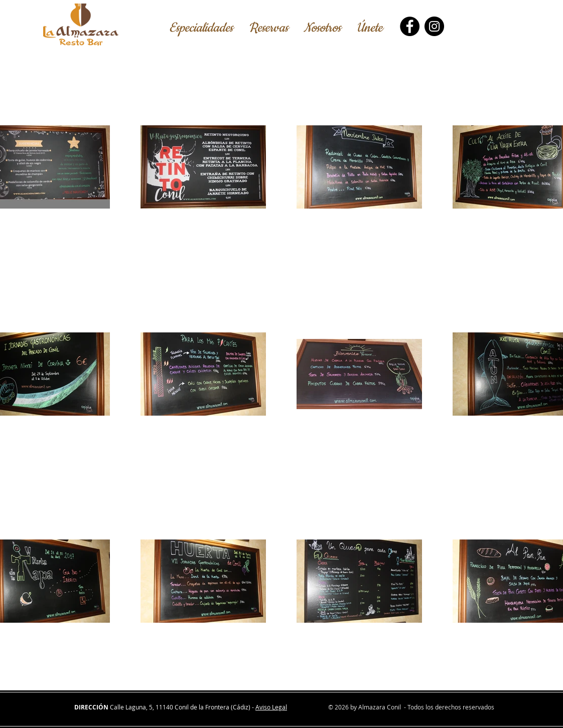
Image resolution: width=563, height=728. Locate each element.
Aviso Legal (271, 707)
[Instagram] (434, 26)
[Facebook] (410, 26)
